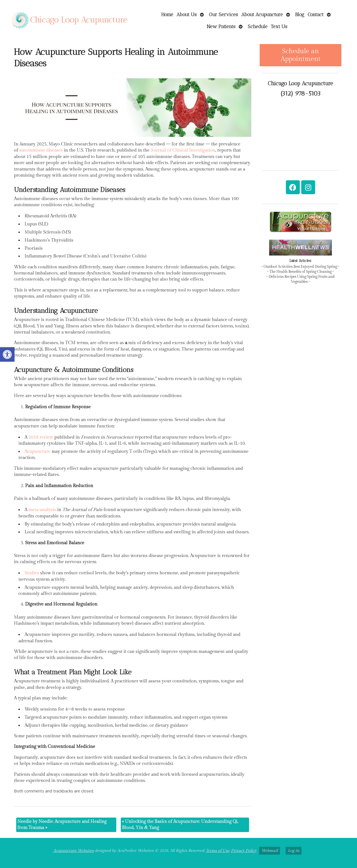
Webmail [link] (270, 851)
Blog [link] (300, 14)
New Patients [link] (221, 26)
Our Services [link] (223, 14)
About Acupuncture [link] (262, 14)
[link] (7, 354)
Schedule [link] (258, 26)
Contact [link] (316, 14)
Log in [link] (294, 851)
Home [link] (167, 14)
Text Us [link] (279, 26)
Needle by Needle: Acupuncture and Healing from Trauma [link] (62, 825)
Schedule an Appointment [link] (301, 55)
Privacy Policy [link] (244, 851)
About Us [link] (187, 14)
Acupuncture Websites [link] (73, 851)
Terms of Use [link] (218, 851)
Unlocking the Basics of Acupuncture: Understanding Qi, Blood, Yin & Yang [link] (180, 825)
